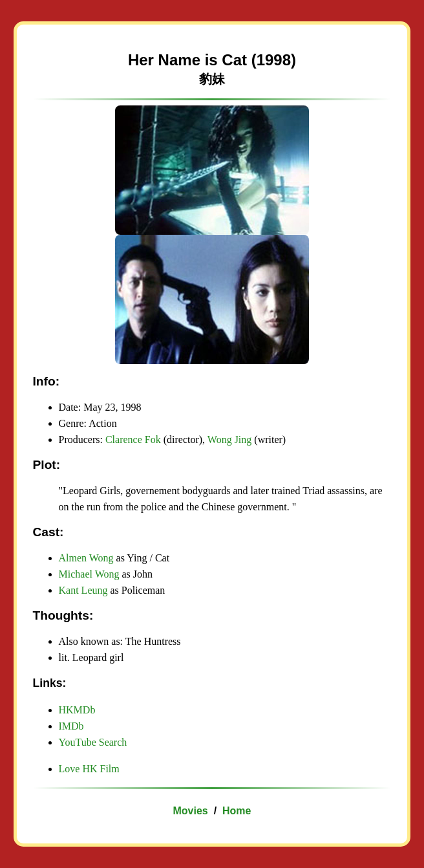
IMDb (71, 726)
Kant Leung (83, 590)
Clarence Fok (133, 439)
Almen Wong (86, 558)
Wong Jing (230, 439)
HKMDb (77, 710)
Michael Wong (89, 574)
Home (237, 811)
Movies (191, 811)
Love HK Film (89, 769)
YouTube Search (93, 742)
